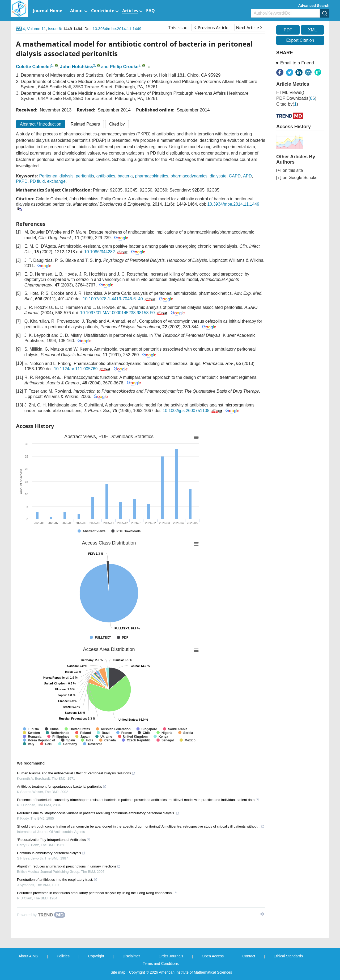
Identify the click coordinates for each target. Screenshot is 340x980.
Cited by (117, 124)
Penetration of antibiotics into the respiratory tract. (57, 880)
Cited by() (287, 104)
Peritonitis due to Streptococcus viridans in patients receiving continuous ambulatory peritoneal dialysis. (98, 813)
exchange (56, 181)
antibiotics (106, 176)
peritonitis (85, 176)
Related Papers (85, 124)
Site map (118, 972)
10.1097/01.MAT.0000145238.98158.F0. (124, 313)
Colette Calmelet (33, 67)
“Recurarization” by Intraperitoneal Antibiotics (54, 840)
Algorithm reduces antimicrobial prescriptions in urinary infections (69, 866)
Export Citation (300, 40)
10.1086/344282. (106, 252)
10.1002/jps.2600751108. (193, 411)
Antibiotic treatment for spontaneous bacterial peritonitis (62, 786)
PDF (288, 30)
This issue (178, 28)
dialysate (218, 176)
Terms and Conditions (161, 964)
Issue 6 (54, 29)
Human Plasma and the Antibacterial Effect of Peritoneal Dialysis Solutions (76, 773)
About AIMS (28, 956)
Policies (63, 956)
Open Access (213, 956)
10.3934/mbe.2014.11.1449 (117, 29)
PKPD (22, 181)
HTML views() (290, 92)
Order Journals (171, 956)
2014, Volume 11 (31, 29)
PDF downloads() (296, 98)
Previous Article (211, 28)
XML (312, 30)
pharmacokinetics (152, 176)
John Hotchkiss (77, 67)
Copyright (96, 956)
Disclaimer (131, 956)
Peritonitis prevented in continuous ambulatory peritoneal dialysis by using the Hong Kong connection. (97, 893)
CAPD (235, 176)
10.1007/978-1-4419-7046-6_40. (120, 299)
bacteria (125, 176)
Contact (249, 956)
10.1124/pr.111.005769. (83, 369)
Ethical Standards (288, 956)
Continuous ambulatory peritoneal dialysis (51, 853)
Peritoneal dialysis (56, 176)
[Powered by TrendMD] (41, 915)
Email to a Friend (297, 63)
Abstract (41, 124)
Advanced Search (314, 6)
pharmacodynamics (189, 176)
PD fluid (37, 181)
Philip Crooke (124, 67)
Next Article (249, 28)
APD (247, 176)
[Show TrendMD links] (262, 914)
